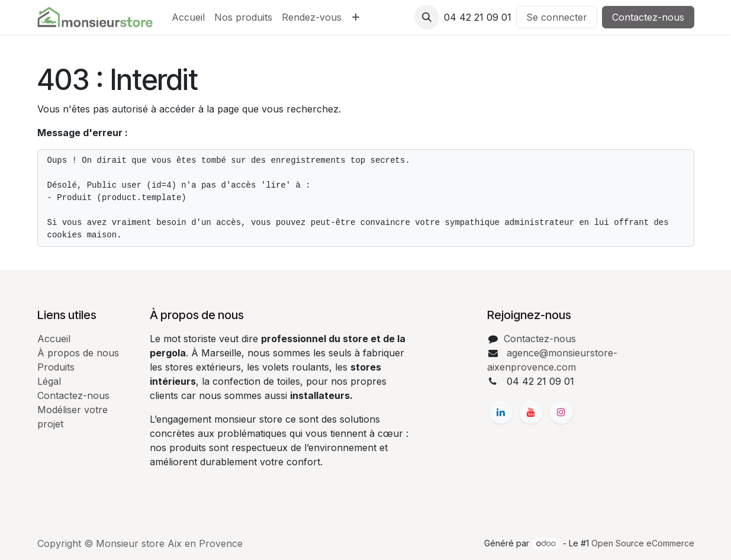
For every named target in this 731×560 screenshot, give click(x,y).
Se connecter (557, 17)
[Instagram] (561, 412)
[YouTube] (531, 412)
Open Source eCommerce (643, 543)
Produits (56, 367)
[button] (427, 17)
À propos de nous (78, 353)
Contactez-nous (648, 17)
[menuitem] (188, 17)
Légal (49, 381)
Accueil (54, 339)
